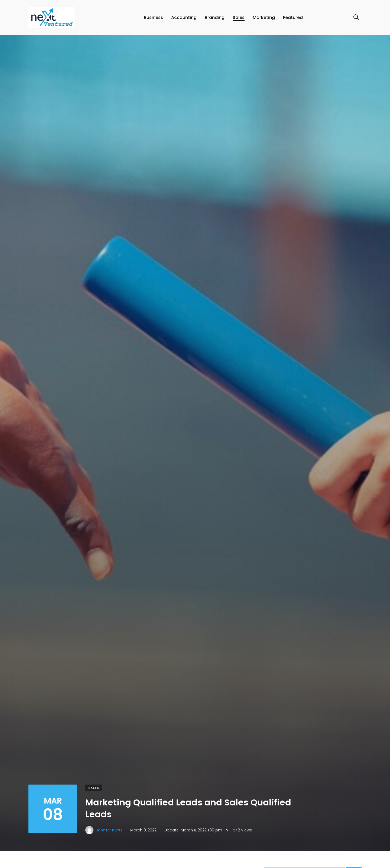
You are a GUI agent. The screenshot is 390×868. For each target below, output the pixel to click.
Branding (215, 17)
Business (153, 17)
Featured (293, 17)
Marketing (264, 17)
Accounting (184, 17)
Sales (239, 17)
